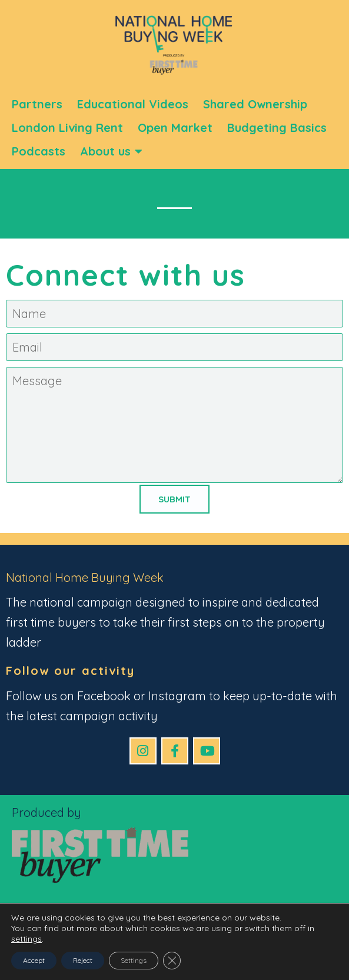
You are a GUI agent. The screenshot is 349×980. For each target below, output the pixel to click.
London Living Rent (67, 128)
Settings (134, 960)
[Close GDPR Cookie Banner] (172, 961)
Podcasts (39, 151)
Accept (34, 960)
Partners (37, 104)
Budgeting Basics (277, 128)
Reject (83, 960)
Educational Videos (133, 104)
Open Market (175, 128)
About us (111, 151)
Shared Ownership (255, 104)
